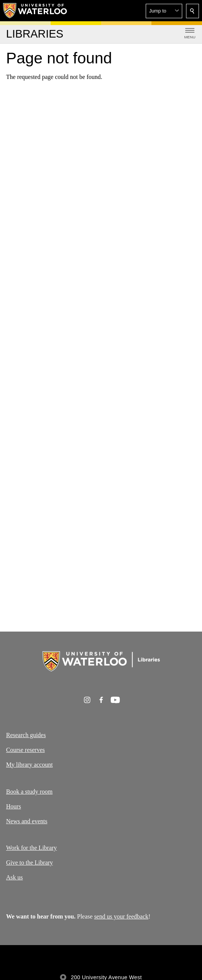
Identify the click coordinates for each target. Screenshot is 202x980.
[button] (164, 11)
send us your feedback (121, 916)
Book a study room (29, 792)
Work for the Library (31, 848)
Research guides (26, 735)
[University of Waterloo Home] (35, 11)
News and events (27, 821)
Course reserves (25, 750)
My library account (29, 765)
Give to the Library (29, 863)
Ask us (14, 877)
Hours (14, 806)
